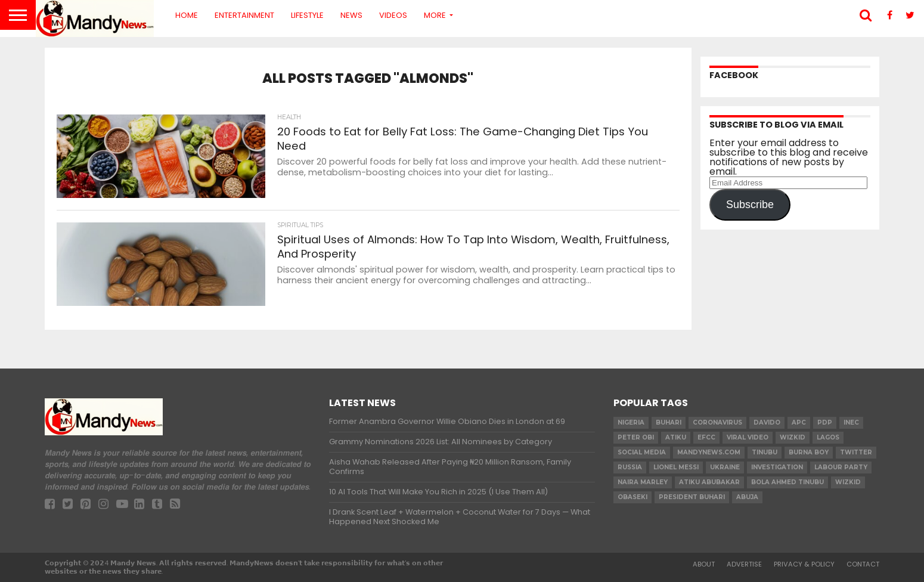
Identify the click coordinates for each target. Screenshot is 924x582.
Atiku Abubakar (709, 482)
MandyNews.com (709, 452)
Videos (393, 15)
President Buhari (692, 497)
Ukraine (725, 467)
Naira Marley (643, 482)
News (351, 15)
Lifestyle (307, 15)
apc (799, 422)
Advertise (744, 564)
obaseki (632, 497)
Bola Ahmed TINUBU (787, 482)
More (435, 15)
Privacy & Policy (804, 564)
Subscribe (750, 205)
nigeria (631, 422)
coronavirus (717, 422)
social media (642, 452)
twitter (856, 452)
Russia (630, 467)
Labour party (841, 467)
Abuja (747, 497)
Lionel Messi (676, 467)
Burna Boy (809, 452)
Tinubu (765, 452)
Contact (863, 564)
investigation (777, 467)
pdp (825, 422)
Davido (767, 422)
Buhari (669, 422)
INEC (851, 422)
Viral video (748, 437)
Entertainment (244, 15)
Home (187, 15)
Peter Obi (636, 437)
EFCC (706, 437)
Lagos (828, 437)
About (704, 564)
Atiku (676, 437)
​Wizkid (793, 437)
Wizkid (848, 482)
